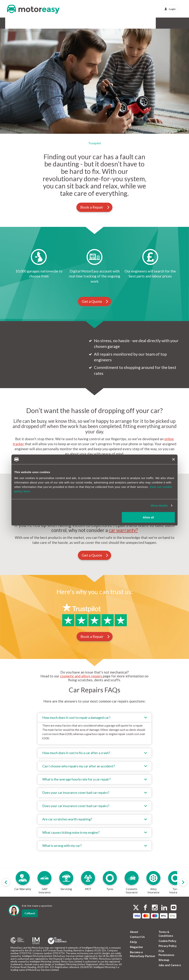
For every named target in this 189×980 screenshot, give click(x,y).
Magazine (136, 947)
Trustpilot (95, 143)
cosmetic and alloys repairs (81, 676)
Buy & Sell (112, 23)
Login (170, 9)
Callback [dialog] (30, 913)
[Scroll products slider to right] (183, 882)
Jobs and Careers (170, 965)
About (134, 932)
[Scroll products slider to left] (6, 882)
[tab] (95, 729)
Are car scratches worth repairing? (67, 819)
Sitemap (164, 960)
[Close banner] (173, 459)
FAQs (134, 942)
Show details (159, 506)
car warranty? (123, 530)
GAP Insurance (36, 23)
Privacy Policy (168, 946)
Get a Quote (95, 301)
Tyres (74, 23)
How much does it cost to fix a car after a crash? (76, 753)
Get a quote (49, 106)
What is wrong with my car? (62, 846)
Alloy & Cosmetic (92, 23)
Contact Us (137, 937)
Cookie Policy (167, 941)
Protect (127, 23)
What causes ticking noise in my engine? (71, 832)
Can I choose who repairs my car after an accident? (79, 766)
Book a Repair (95, 207)
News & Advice (145, 23)
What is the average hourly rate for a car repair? (76, 779)
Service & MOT (58, 23)
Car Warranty (15, 23)
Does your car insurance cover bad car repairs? (76, 792)
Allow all (148, 517)
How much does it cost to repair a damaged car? (76, 717)
